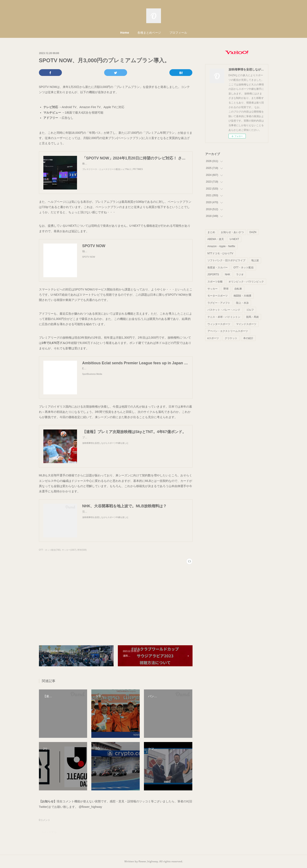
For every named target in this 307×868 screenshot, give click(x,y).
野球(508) (82, 550)
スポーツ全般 (215, 282)
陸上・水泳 (242, 303)
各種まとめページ (149, 32)
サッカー (213, 289)
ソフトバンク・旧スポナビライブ (226, 260)
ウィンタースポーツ (219, 324)
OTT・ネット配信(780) (50, 550)
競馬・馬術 (253, 317)
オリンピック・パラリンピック (246, 282)
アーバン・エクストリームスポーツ (228, 331)
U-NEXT (235, 239)
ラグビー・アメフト (219, 303)
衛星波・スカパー (218, 268)
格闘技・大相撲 (242, 296)
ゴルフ (250, 310)
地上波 (255, 260)
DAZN (253, 232)
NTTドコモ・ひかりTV (220, 253)
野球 (226, 289)
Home (125, 32)
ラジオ (240, 274)
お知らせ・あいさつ (232, 232)
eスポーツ (213, 338)
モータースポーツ (218, 296)
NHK (228, 274)
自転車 (238, 289)
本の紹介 (248, 338)
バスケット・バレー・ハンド (224, 310)
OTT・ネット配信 (244, 268)
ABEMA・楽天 (216, 239)
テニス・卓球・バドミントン (224, 317)
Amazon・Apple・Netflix (221, 246)
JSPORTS (213, 274)
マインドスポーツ (246, 324)
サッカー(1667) (69, 550)
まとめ (211, 232)
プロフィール (178, 32)
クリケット (231, 338)
